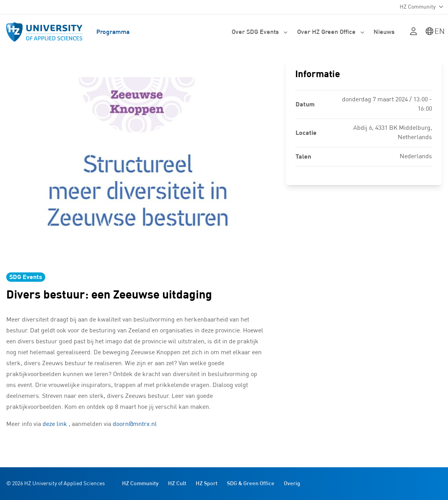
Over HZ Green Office (331, 32)
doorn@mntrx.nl (135, 424)
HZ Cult (177, 484)
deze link (55, 424)
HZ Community (140, 484)
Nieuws (384, 32)
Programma (113, 32)
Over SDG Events (260, 32)
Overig (292, 484)
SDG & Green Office (251, 484)
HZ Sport (207, 484)
